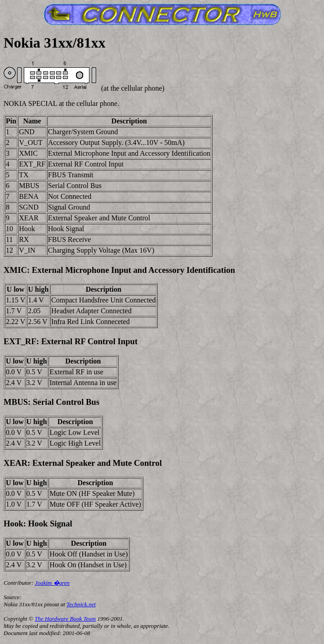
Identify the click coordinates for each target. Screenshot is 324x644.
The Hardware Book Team (65, 619)
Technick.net (81, 604)
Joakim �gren (52, 583)
